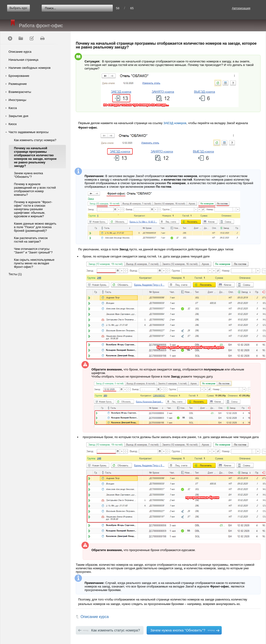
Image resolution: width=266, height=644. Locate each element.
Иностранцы (17, 100)
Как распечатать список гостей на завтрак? (31, 240)
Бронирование (19, 76)
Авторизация (241, 8)
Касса (13, 108)
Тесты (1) (15, 274)
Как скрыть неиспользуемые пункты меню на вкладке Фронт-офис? (34, 263)
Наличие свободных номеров (29, 68)
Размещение (18, 84)
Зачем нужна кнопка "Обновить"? (28, 175)
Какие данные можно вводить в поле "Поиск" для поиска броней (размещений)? (35, 227)
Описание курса (20, 52)
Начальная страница (23, 60)
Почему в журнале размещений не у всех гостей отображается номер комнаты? (35, 189)
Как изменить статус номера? (35, 140)
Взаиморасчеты (20, 92)
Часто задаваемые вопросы (29, 132)
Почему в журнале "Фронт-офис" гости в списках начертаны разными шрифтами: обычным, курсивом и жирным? (33, 209)
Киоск (13, 124)
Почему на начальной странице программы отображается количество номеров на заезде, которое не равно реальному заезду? (35, 157)
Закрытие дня (18, 116)
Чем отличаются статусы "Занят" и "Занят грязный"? (33, 251)
